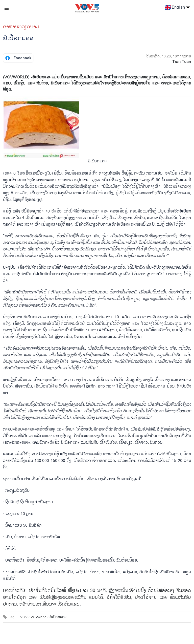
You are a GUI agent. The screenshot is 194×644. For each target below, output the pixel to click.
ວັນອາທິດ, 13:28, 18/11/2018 (169, 56)
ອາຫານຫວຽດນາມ (21, 27)
